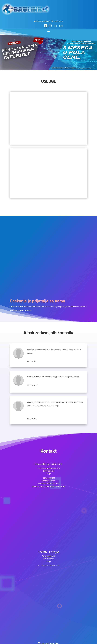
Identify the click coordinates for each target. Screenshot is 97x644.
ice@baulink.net (44, 21)
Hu (55, 26)
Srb (61, 26)
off (37, 21)
